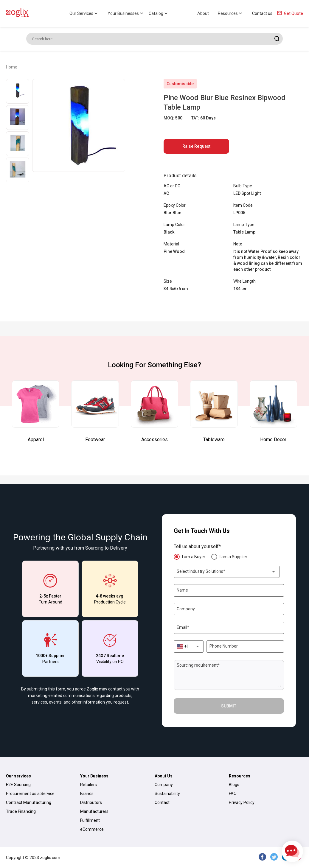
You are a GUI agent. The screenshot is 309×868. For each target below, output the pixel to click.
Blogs (234, 785)
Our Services (84, 13)
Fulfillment (90, 820)
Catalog (159, 13)
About (203, 13)
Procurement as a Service (30, 794)
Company (164, 785)
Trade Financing (21, 811)
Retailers (88, 785)
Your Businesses (126, 13)
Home (12, 67)
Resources (230, 13)
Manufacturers (94, 811)
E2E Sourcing (18, 785)
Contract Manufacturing (29, 802)
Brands (87, 794)
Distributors (91, 802)
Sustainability (167, 794)
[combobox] (226, 572)
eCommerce (92, 829)
